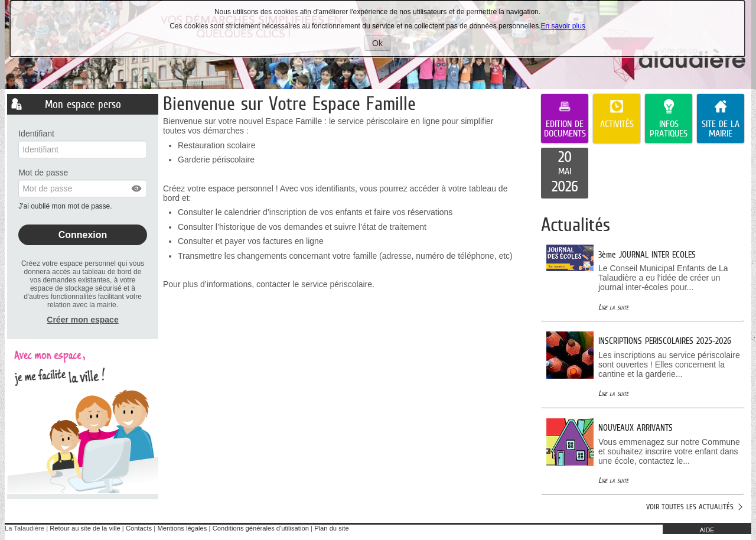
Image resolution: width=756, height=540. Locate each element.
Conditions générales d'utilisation (261, 528)
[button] (137, 188)
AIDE (707, 530)
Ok (381, 44)
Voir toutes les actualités (690, 507)
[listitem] (565, 173)
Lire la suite (613, 307)
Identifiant (36, 134)
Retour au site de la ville (85, 528)
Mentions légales (182, 528)
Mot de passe (43, 173)
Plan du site (331, 528)
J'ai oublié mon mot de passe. (66, 206)
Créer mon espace (82, 320)
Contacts (139, 528)
